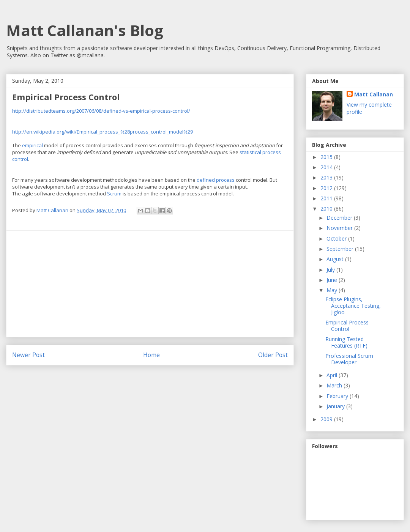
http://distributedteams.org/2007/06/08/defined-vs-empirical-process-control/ (101, 111)
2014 (327, 167)
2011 (327, 198)
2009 (327, 419)
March (335, 385)
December (340, 218)
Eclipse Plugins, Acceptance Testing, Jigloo (353, 306)
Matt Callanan (374, 94)
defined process (216, 180)
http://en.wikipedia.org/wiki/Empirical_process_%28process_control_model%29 (102, 132)
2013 (327, 177)
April (333, 375)
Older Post (273, 355)
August (336, 259)
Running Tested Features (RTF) (346, 342)
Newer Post (28, 355)
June (333, 280)
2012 (327, 188)
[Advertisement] (150, 284)
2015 (327, 157)
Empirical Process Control (347, 326)
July (331, 270)
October (337, 238)
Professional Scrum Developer (349, 359)
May (333, 290)
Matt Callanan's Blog (85, 30)
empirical (32, 145)
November (340, 228)
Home (151, 355)
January (336, 406)
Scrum (114, 194)
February (338, 396)
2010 (327, 209)
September (341, 249)
